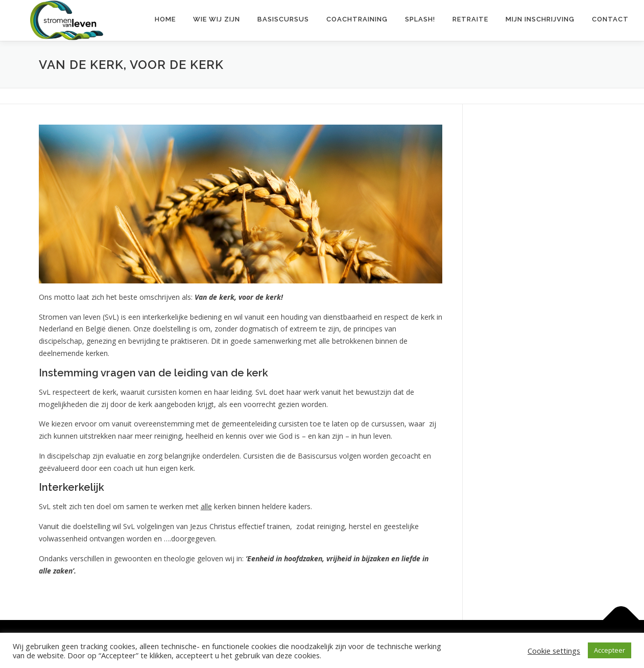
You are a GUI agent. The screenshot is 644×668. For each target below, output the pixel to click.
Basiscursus (283, 19)
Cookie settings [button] (554, 651)
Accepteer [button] (610, 650)
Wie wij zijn (217, 19)
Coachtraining (357, 19)
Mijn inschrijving (540, 19)
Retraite (470, 19)
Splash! (420, 19)
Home (165, 19)
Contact (610, 19)
